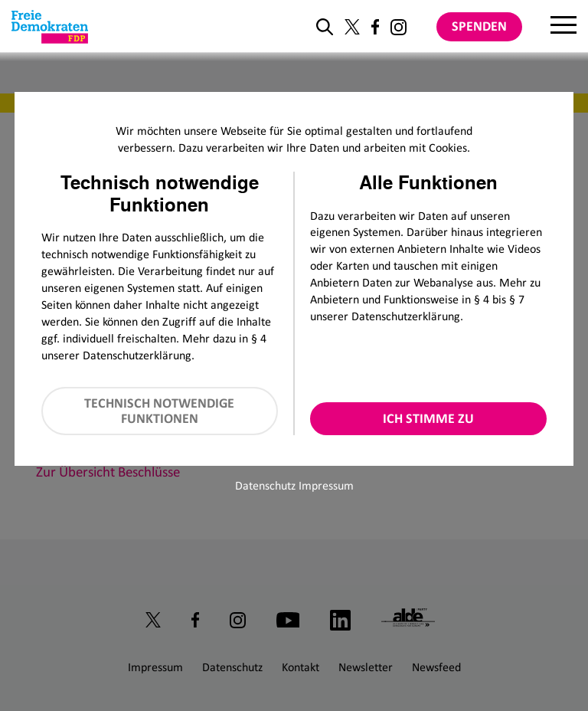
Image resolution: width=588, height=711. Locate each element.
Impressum (326, 485)
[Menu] (563, 27)
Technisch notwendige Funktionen (159, 411)
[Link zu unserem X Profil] (352, 27)
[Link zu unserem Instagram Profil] (399, 27)
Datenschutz (265, 485)
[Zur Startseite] (50, 27)
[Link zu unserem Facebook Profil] (375, 27)
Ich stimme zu (428, 418)
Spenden (479, 26)
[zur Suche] (325, 27)
